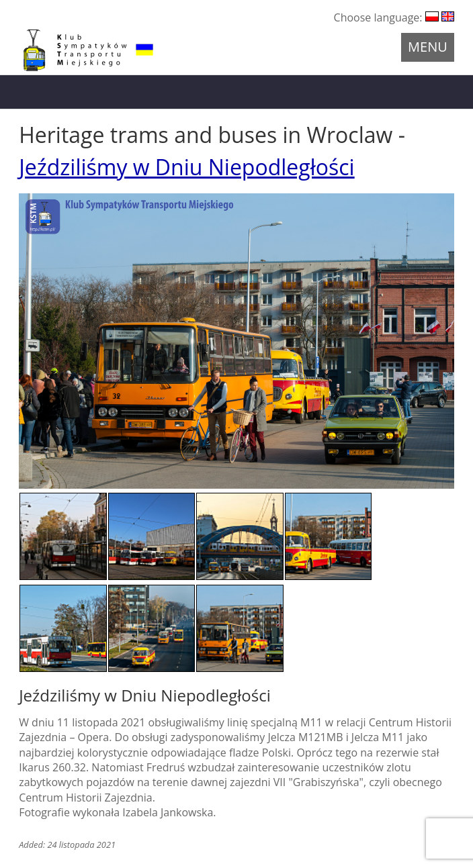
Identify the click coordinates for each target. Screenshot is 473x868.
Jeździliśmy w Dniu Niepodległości (187, 167)
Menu (428, 47)
